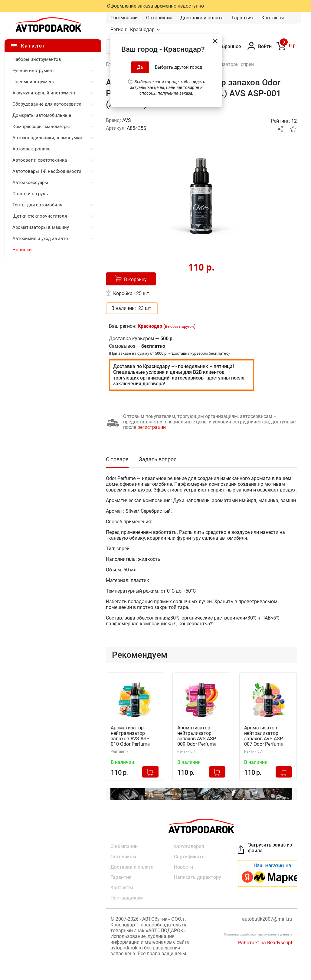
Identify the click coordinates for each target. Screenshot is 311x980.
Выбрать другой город (178, 67)
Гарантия (242, 18)
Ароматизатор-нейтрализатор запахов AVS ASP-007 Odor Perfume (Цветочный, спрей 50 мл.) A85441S (265, 736)
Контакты (273, 18)
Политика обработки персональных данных (258, 934)
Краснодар (143, 30)
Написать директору (198, 877)
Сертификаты (190, 857)
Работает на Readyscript (265, 943)
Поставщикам (127, 898)
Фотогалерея (189, 846)
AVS (127, 120)
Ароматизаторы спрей (228, 64)
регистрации (152, 427)
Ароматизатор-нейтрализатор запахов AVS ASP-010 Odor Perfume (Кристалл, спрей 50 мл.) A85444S (133, 736)
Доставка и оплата (202, 18)
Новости (183, 867)
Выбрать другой (179, 326)
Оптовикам (159, 18)
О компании (124, 18)
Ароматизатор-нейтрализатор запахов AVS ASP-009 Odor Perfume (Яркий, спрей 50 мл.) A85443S (201, 736)
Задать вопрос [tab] (158, 459)
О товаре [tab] (117, 459)
